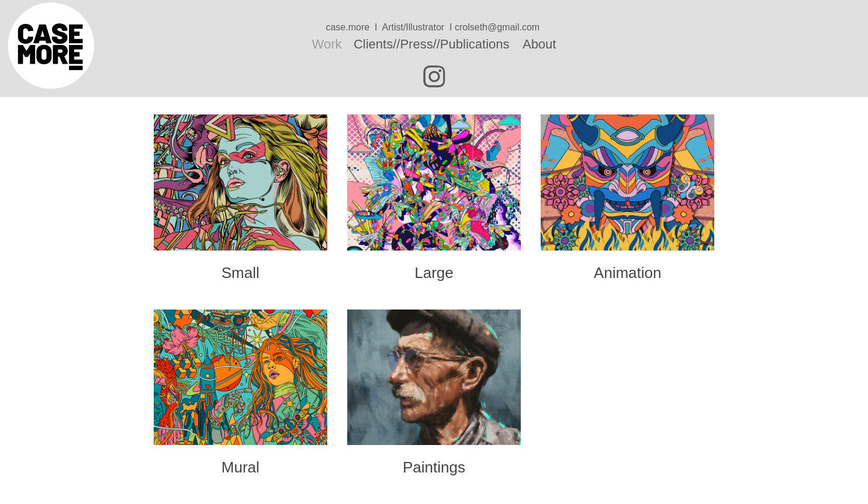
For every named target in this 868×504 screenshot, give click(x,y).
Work (327, 44)
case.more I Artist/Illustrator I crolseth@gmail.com (434, 27)
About (540, 44)
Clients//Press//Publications (432, 44)
